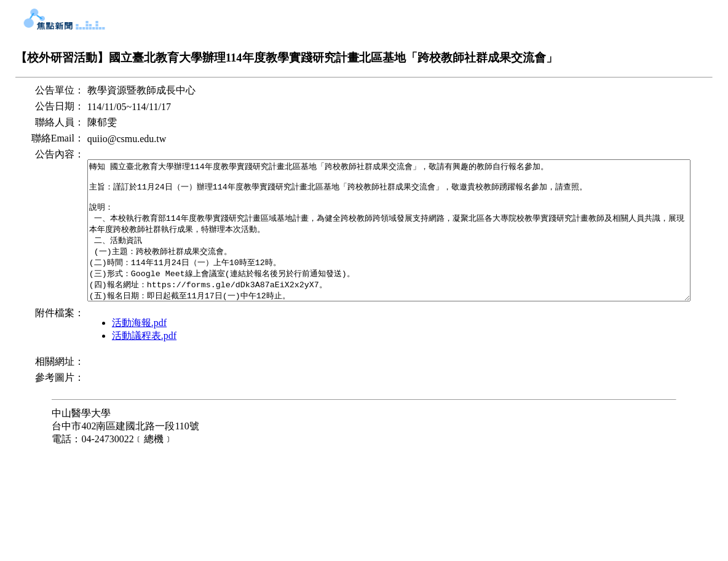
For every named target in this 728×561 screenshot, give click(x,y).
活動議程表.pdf (103, 415)
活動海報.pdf (98, 402)
